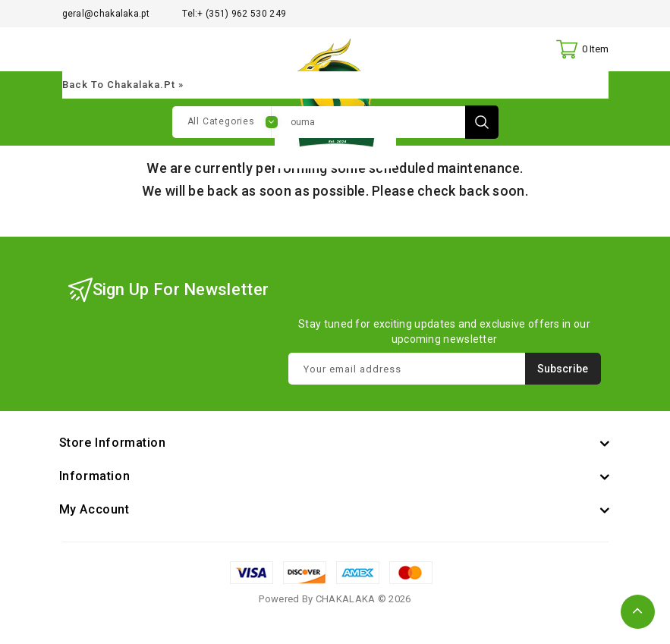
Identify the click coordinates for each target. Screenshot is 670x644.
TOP (638, 612)
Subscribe (563, 371)
